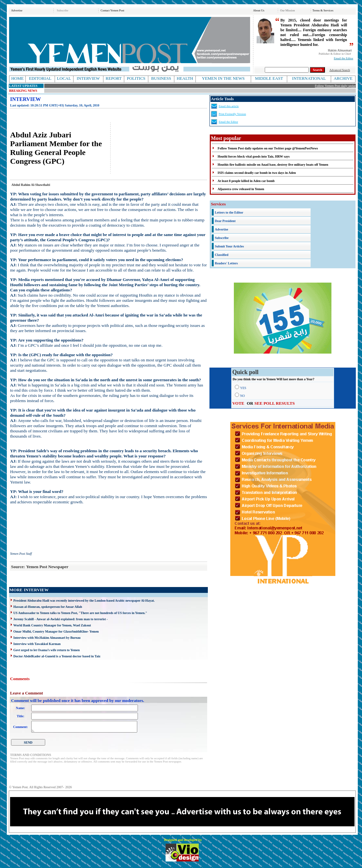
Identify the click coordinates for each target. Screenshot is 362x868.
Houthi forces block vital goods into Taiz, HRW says (254, 156)
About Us (259, 10)
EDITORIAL (40, 78)
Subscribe (62, 10)
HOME (17, 78)
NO (242, 396)
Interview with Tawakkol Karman (37, 644)
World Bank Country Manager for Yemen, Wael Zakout (52, 625)
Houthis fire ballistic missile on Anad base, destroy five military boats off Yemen (273, 165)
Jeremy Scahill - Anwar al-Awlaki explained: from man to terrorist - (60, 619)
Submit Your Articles (229, 246)
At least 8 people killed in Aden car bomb (246, 181)
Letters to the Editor (229, 212)
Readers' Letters (226, 263)
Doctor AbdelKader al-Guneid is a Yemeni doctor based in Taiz (57, 656)
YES (243, 388)
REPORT (114, 78)
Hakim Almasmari (340, 50)
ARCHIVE (343, 78)
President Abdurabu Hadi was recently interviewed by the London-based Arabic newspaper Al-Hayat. (84, 601)
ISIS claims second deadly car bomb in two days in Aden (257, 173)
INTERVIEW (88, 78)
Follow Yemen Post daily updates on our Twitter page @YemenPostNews (268, 148)
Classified (221, 255)
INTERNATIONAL (309, 78)
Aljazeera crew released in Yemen (241, 189)
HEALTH (185, 78)
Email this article (228, 106)
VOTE (238, 403)
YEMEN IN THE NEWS (223, 78)
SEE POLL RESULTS (275, 403)
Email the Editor (344, 58)
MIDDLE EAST (269, 78)
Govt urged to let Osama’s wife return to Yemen (47, 650)
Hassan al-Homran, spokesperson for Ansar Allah (48, 607)
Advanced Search (340, 70)
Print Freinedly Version (232, 114)
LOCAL (64, 78)
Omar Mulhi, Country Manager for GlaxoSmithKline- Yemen (56, 631)
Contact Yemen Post (112, 10)
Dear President (225, 221)
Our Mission (287, 10)
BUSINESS (161, 78)
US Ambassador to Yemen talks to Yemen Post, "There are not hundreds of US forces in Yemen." (80, 613)
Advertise (17, 10)
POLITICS (136, 78)
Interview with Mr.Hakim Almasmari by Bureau (47, 638)
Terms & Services (323, 10)
